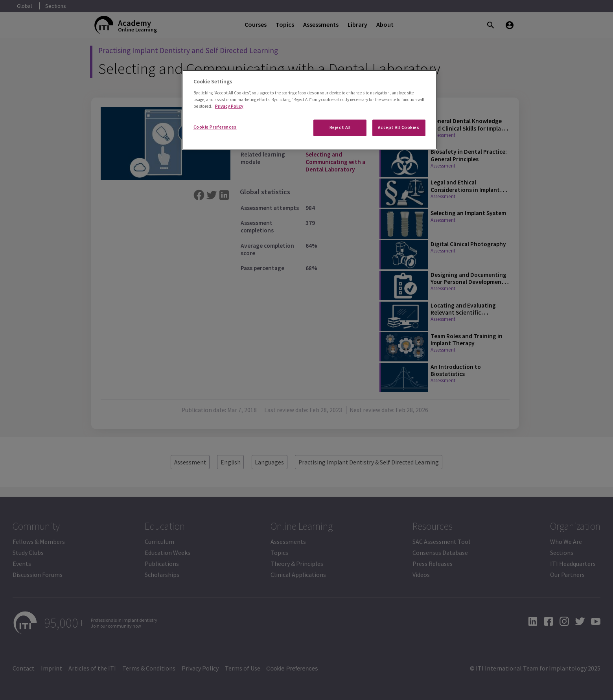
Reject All (340, 127)
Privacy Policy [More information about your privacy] (229, 106)
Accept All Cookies (399, 127)
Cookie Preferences (215, 127)
